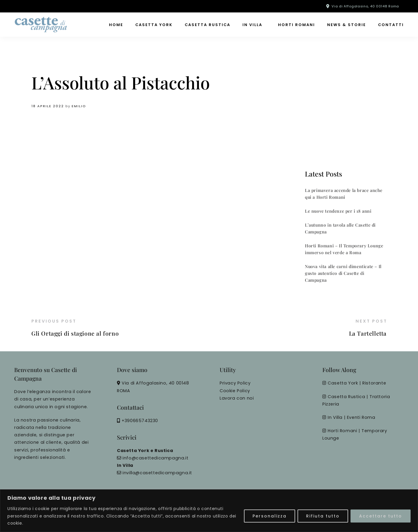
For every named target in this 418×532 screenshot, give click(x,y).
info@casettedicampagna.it (155, 458)
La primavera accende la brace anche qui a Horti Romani (344, 194)
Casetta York (154, 25)
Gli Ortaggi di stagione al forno (75, 333)
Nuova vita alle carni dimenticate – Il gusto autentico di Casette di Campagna (343, 273)
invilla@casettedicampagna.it (157, 473)
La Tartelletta (368, 333)
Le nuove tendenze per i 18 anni (338, 211)
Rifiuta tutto (323, 516)
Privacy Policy (235, 383)
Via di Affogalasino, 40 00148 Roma (365, 6)
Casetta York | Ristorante (357, 383)
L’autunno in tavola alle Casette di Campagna (340, 228)
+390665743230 (140, 421)
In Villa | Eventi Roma (351, 417)
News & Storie (347, 25)
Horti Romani (296, 25)
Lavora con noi (237, 398)
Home (116, 25)
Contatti (391, 25)
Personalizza (270, 516)
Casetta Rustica (208, 25)
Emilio (79, 106)
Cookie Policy (235, 391)
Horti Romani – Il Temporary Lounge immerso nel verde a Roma (344, 249)
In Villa (252, 25)
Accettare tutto (381, 516)
